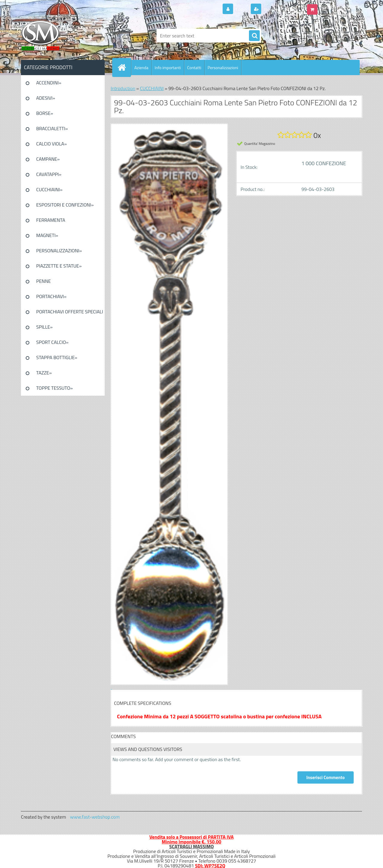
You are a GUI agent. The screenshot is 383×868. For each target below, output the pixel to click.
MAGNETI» (47, 235)
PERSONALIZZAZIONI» (59, 251)
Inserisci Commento (326, 777)
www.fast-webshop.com (95, 817)
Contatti (194, 67)
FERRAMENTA (51, 220)
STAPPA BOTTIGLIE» (57, 357)
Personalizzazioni (223, 67)
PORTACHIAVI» (51, 296)
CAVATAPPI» (49, 174)
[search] (254, 36)
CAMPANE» (48, 159)
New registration (280, 9)
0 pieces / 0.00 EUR (339, 7)
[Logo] (62, 36)
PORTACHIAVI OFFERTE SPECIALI (70, 312)
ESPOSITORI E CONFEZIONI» (65, 205)
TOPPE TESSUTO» (54, 388)
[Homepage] (124, 67)
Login (241, 9)
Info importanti (168, 67)
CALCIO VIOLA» (51, 144)
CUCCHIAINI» (49, 189)
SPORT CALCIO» (52, 342)
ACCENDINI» (49, 83)
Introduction (123, 88)
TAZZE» (44, 373)
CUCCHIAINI (152, 88)
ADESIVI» (46, 98)
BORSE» (45, 113)
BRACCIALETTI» (52, 128)
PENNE (44, 281)
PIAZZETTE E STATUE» (59, 266)
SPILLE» (44, 327)
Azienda (141, 67)
